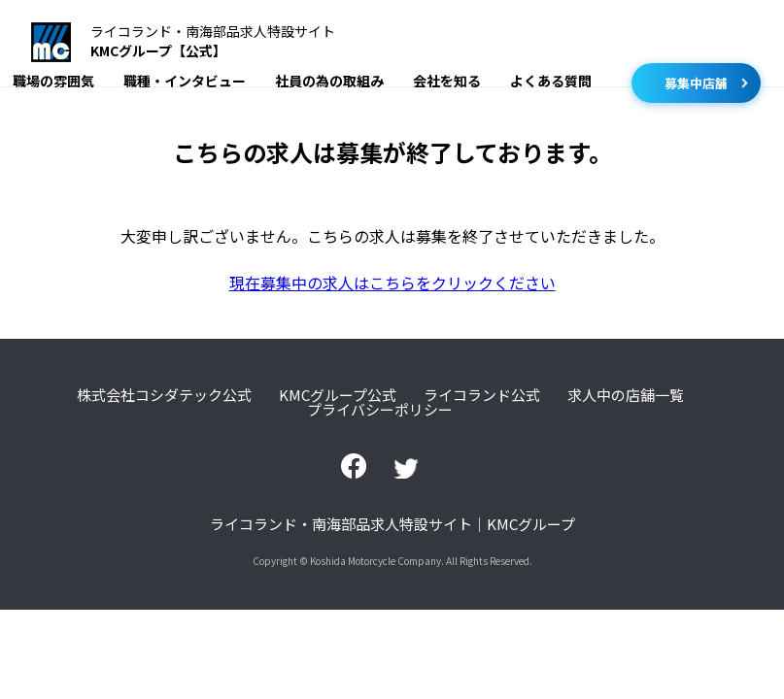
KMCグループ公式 (338, 395)
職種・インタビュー (185, 81)
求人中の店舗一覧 (626, 395)
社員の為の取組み (329, 81)
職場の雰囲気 (53, 81)
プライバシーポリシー (380, 409)
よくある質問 (551, 81)
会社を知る (447, 81)
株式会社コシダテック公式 (164, 395)
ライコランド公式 (482, 395)
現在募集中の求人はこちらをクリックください (392, 283)
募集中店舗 (696, 83)
